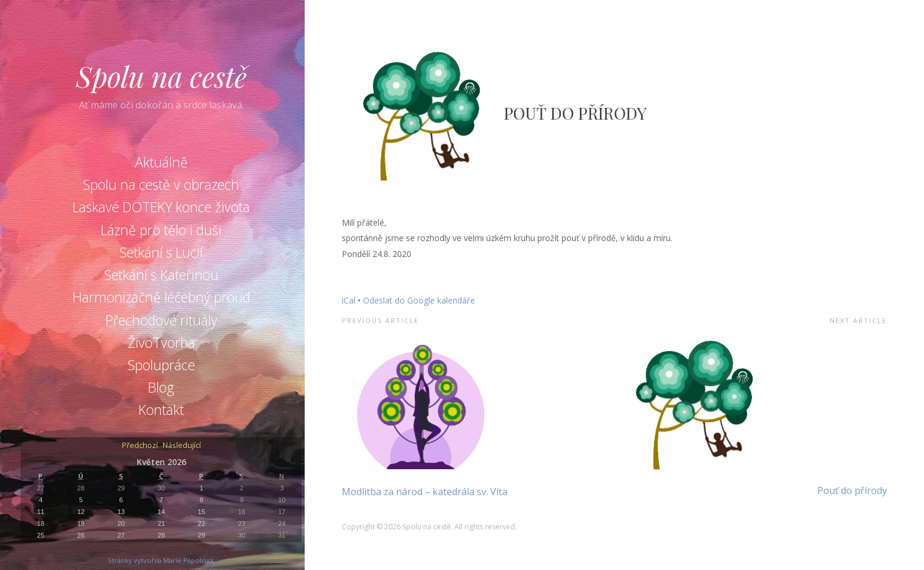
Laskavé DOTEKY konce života (161, 207)
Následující (182, 446)
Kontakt (161, 410)
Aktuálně (161, 162)
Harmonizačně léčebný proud (161, 297)
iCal (349, 300)
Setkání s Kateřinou (161, 275)
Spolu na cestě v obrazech (161, 184)
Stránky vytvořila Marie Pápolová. (161, 560)
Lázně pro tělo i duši (161, 230)
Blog (161, 387)
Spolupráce (161, 365)
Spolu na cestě (161, 76)
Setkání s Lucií (161, 252)
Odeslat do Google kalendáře (419, 300)
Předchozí (140, 446)
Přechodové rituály (161, 320)
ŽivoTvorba (161, 342)
